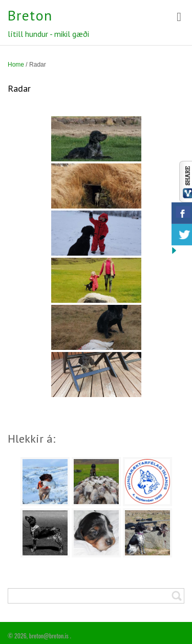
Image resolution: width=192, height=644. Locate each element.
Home (16, 65)
